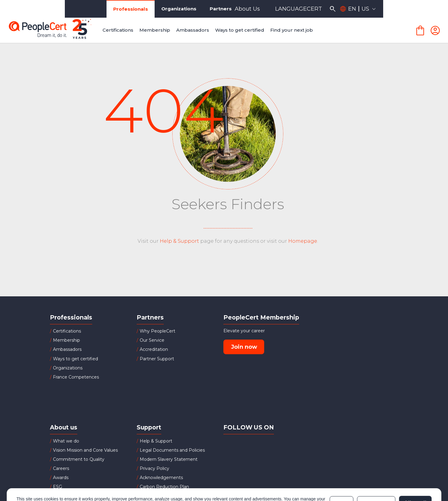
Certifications (67, 331)
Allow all (415, 478)
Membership (66, 340)
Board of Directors (72, 496)
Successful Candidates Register (173, 496)
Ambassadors (67, 349)
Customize (376, 478)
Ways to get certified (75, 359)
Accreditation (154, 349)
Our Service (152, 340)
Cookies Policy (93, 481)
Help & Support (179, 241)
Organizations (132, 9)
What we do (66, 441)
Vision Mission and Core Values (85, 450)
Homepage (303, 241)
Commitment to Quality (79, 459)
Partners (177, 9)
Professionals (81, 9)
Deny (341, 478)
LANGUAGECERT (363, 9)
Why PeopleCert (157, 331)
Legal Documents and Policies (172, 450)
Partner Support (157, 359)
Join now (244, 347)
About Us (312, 9)
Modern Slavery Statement (169, 459)
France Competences (76, 377)
